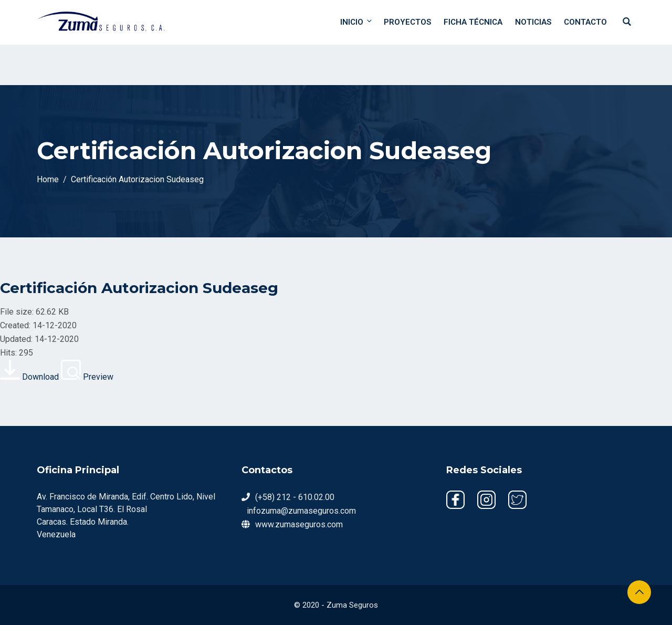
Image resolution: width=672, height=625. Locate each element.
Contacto (585, 22)
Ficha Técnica (473, 22)
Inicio (357, 22)
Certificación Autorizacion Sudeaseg (139, 288)
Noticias (533, 22)
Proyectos (407, 22)
